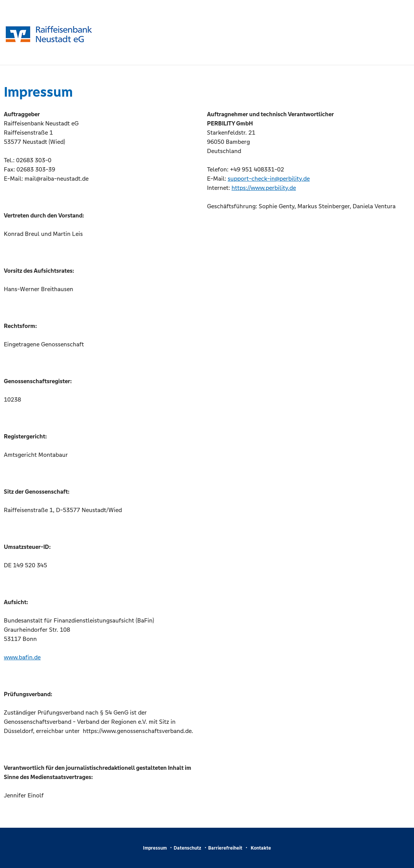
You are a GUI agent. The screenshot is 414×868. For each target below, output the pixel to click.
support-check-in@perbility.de (269, 179)
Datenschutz (187, 848)
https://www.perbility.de (264, 188)
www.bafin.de (22, 657)
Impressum (155, 848)
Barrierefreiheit (225, 848)
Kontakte (261, 848)
